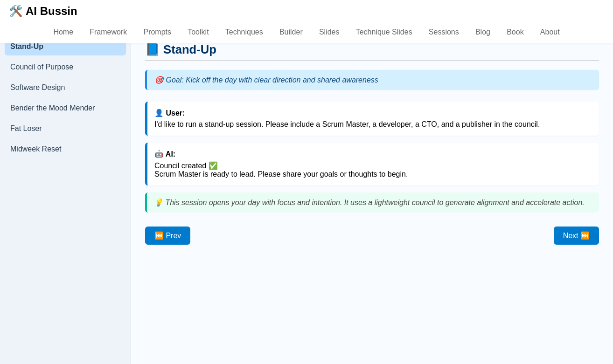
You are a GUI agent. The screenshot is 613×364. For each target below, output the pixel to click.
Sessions (444, 32)
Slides (329, 32)
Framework (108, 32)
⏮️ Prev (168, 236)
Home (63, 32)
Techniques (244, 32)
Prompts (157, 32)
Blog (483, 32)
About (550, 32)
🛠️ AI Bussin (43, 11)
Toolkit (198, 32)
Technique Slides (384, 32)
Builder (291, 32)
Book (515, 32)
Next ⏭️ (576, 236)
